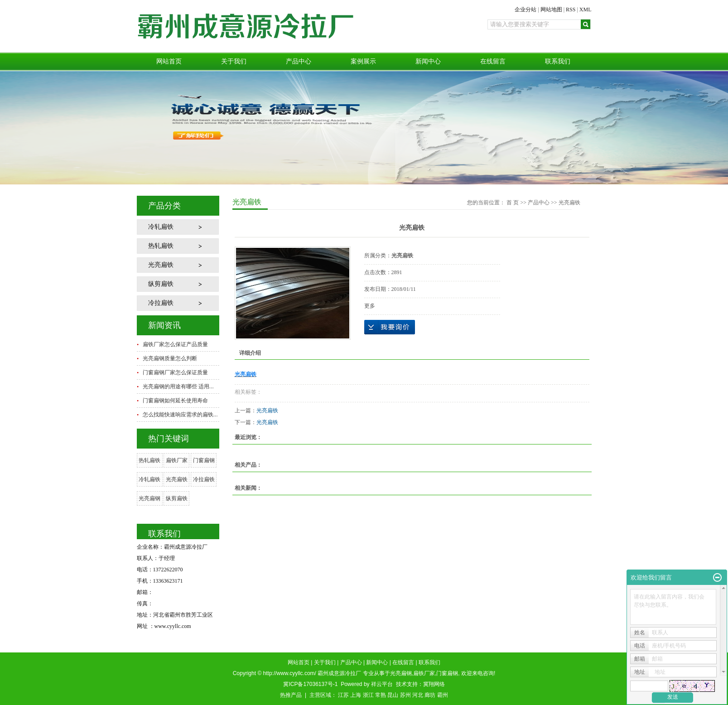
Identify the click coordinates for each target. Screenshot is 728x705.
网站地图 (551, 10)
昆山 (393, 695)
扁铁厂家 (177, 460)
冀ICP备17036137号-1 (310, 684)
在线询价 (390, 327)
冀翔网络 (434, 684)
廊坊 (430, 695)
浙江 (368, 695)
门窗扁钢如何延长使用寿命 (175, 401)
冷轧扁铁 (161, 227)
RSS (571, 10)
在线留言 (493, 61)
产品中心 (299, 61)
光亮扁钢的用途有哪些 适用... (178, 386)
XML (586, 10)
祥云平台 (382, 684)
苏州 (405, 695)
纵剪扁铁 (161, 284)
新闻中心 (428, 61)
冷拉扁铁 (161, 303)
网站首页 (169, 61)
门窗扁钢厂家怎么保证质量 (175, 372)
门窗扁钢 (204, 460)
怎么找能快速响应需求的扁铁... (180, 415)
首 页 (513, 203)
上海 (356, 695)
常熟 (381, 695)
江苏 (343, 695)
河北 (418, 695)
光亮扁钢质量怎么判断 (170, 358)
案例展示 (363, 61)
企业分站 (526, 10)
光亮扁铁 (161, 265)
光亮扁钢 (149, 498)
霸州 (443, 695)
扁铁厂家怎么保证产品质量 (175, 344)
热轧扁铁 (161, 246)
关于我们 (234, 61)
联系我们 (558, 61)
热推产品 (291, 695)
